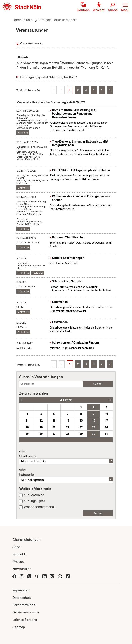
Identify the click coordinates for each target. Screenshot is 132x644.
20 (54, 427)
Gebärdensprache (26, 612)
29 (81, 434)
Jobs (16, 547)
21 (68, 427)
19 (41, 427)
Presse (18, 561)
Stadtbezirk (66, 454)
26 (41, 434)
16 (94, 420)
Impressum (21, 590)
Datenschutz (22, 598)
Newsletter (22, 569)
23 (94, 427)
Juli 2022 (66, 400)
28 (68, 434)
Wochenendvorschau (40, 507)
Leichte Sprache (25, 620)
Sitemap (19, 627)
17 (106, 420)
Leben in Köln (22, 20)
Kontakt (19, 554)
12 (41, 420)
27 (54, 434)
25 (27, 434)
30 (94, 434)
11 (27, 420)
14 (68, 420)
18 (27, 427)
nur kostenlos (34, 495)
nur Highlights (34, 501)
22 (81, 427)
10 (106, 414)
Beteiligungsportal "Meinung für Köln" (48, 77)
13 (54, 420)
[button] (125, 7)
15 (81, 420)
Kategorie (66, 472)
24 (106, 427)
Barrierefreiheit (24, 605)
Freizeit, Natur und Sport (58, 20)
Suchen (98, 384)
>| (110, 90)
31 (106, 434)
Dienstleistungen (26, 539)
